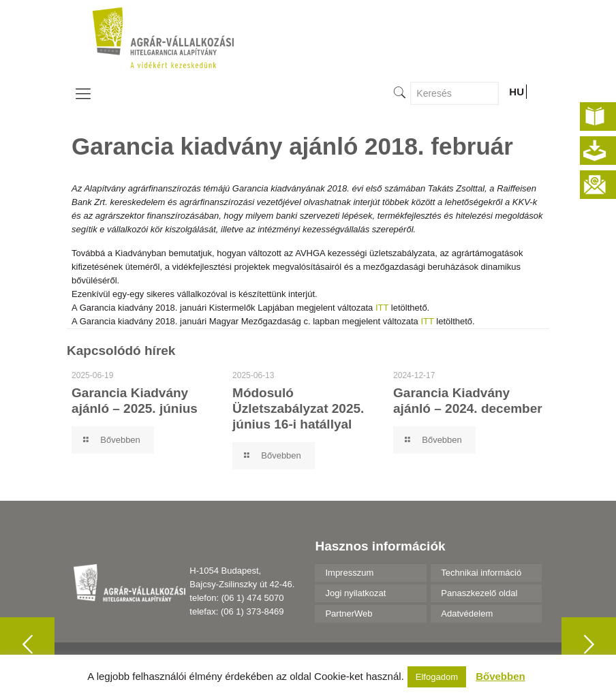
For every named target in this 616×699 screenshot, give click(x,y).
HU (517, 92)
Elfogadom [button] (437, 677)
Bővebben (500, 676)
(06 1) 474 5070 (253, 598)
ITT (382, 308)
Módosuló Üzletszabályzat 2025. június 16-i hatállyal (298, 408)
